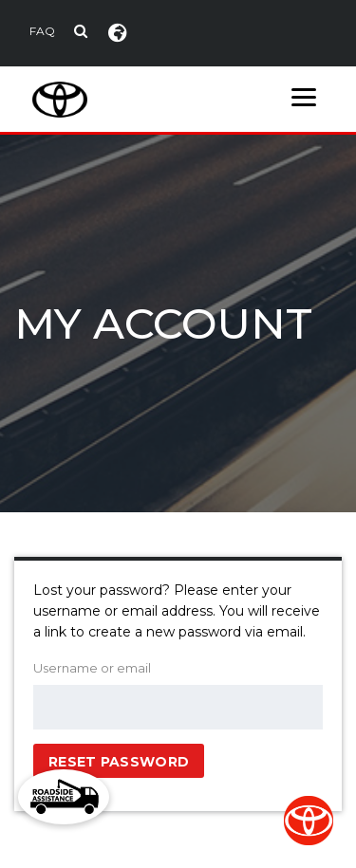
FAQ (42, 31)
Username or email (92, 668)
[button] (64, 797)
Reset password (119, 762)
